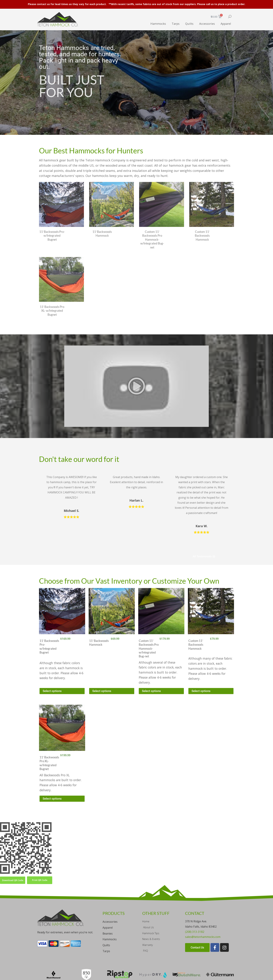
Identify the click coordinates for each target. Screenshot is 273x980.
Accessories (204, 23)
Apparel (225, 23)
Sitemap (62, 976)
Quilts (185, 23)
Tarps (169, 23)
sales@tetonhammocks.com (203, 914)
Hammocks (150, 23)
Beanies (108, 911)
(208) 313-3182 (195, 909)
